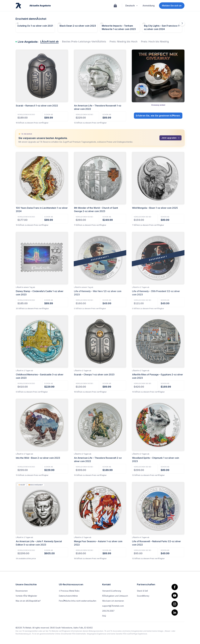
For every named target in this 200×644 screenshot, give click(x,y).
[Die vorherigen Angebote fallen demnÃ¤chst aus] (18, 23)
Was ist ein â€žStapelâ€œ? (28, 601)
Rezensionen (22, 591)
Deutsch (132, 6)
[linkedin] (175, 612)
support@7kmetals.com (113, 606)
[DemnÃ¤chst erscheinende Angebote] (182, 23)
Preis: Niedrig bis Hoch (124, 42)
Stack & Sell (142, 591)
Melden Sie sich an (172, 6)
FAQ (104, 616)
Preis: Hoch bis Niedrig (155, 42)
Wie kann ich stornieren (113, 601)
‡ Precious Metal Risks (69, 591)
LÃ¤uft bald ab (49, 42)
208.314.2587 (108, 611)
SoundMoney (143, 596)
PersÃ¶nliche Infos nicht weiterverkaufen (78, 601)
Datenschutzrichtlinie (68, 596)
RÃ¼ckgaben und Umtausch (115, 596)
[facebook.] (175, 587)
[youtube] (175, 596)
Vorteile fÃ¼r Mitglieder (26, 596)
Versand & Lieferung (112, 591)
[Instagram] (175, 604)
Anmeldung (149, 6)
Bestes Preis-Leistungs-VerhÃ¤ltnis (84, 42)
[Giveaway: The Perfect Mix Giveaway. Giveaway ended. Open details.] (158, 87)
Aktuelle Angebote (40, 6)
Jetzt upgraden (170, 138)
